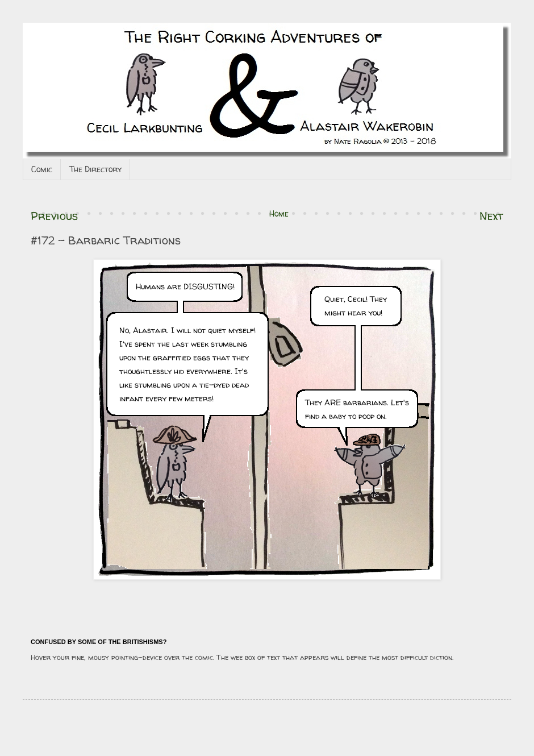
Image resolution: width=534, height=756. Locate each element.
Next (491, 216)
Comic (42, 169)
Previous (54, 216)
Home (279, 213)
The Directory (95, 169)
